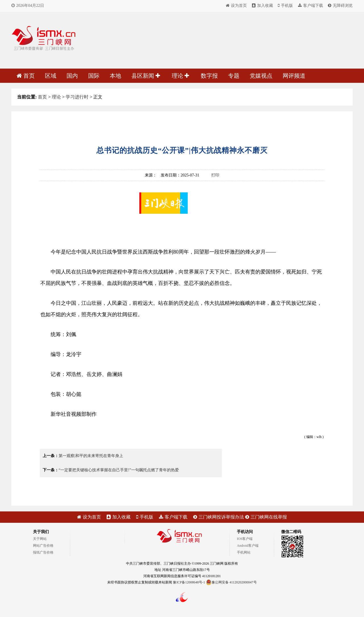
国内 (72, 76)
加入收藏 (262, 6)
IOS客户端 (245, 539)
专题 (234, 76)
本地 (115, 76)
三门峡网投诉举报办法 (219, 517)
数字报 (209, 76)
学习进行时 (77, 97)
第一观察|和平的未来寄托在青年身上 (91, 456)
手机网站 (244, 552)
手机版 (285, 6)
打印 (215, 175)
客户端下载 (311, 6)
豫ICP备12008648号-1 (189, 582)
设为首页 (236, 6)
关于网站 (40, 539)
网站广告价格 (43, 546)
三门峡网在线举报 (266, 517)
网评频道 (294, 76)
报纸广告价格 (43, 552)
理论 (180, 76)
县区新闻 (146, 76)
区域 (51, 76)
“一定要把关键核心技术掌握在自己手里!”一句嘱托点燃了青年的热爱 (119, 470)
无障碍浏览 (340, 6)
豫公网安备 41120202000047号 (231, 582)
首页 (26, 76)
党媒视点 (261, 76)
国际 (94, 76)
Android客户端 (248, 546)
